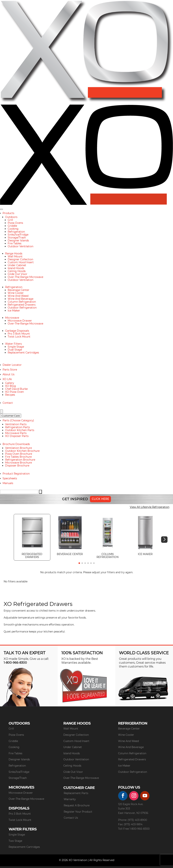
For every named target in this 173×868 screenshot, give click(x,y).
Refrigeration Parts (17, 427)
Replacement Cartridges (23, 353)
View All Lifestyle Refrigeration (150, 507)
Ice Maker (14, 311)
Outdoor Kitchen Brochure (22, 451)
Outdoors (11, 217)
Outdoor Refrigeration (22, 308)
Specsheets (10, 478)
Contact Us (71, 818)
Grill (10, 220)
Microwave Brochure (18, 463)
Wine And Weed (18, 296)
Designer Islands (18, 240)
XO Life (7, 379)
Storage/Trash (17, 238)
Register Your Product (78, 812)
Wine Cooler (16, 293)
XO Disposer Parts (17, 436)
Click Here (100, 499)
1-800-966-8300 (15, 663)
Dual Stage (15, 350)
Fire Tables (15, 243)
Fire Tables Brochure (18, 457)
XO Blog (11, 386)
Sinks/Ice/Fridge (18, 235)
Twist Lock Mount (19, 337)
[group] (32, 537)
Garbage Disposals (17, 331)
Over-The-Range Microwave (25, 277)
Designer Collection (20, 259)
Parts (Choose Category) (18, 420)
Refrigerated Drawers (22, 305)
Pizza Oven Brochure (19, 454)
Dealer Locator (12, 365)
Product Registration (16, 474)
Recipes (10, 395)
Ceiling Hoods (17, 271)
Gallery (10, 383)
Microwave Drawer (20, 321)
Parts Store (10, 370)
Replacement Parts (76, 793)
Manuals (8, 483)
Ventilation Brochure (18, 448)
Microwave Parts (16, 433)
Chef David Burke (16, 389)
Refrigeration (16, 232)
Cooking (13, 229)
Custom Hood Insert (21, 262)
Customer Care (11, 416)
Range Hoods (14, 254)
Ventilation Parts (16, 424)
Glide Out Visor (17, 274)
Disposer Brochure (17, 466)
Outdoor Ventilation (21, 246)
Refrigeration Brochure (20, 460)
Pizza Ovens (15, 223)
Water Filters (13, 344)
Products (8, 213)
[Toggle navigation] (1, 209)
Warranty (70, 799)
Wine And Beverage (21, 299)
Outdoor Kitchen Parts (20, 430)
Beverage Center (18, 290)
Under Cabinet (17, 265)
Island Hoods (16, 268)
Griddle (12, 226)
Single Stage (16, 347)
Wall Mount (15, 256)
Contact (8, 403)
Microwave (12, 318)
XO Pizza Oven (14, 392)
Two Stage (15, 841)
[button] (164, 540)
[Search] (1, 411)
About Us (9, 374)
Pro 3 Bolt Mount (19, 334)
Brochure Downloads (16, 444)
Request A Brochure (77, 805)
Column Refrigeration (22, 302)
